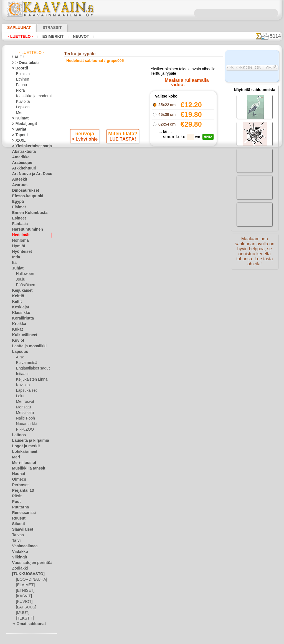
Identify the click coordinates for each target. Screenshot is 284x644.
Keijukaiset (21, 291)
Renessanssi (22, 513)
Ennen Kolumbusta (27, 213)
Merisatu (23, 407)
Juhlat (17, 268)
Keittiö (17, 296)
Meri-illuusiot (22, 463)
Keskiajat (19, 307)
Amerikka (19, 157)
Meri (20, 113)
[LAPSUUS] (25, 607)
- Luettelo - (20, 36)
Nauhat (18, 474)
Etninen (22, 79)
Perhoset (19, 485)
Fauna (21, 85)
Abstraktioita (22, 152)
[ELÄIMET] (25, 585)
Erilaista (22, 74)
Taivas (17, 535)
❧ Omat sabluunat (27, 624)
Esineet (18, 218)
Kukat (17, 330)
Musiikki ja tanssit (26, 468)
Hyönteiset (21, 252)
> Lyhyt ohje (85, 157)
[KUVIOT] (24, 602)
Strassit (45, 28)
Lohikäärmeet (23, 452)
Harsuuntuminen (25, 229)
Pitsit (16, 496)
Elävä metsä (25, 363)
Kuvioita (22, 102)
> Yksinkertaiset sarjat (29, 146)
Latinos (18, 435)
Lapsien (22, 107)
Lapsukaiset (25, 391)
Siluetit (18, 524)
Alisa (20, 357)
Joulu (20, 279)
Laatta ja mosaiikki (27, 346)
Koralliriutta (22, 318)
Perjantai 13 (21, 491)
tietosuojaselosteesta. (188, 640)
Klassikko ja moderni (32, 96)
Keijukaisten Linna (30, 380)
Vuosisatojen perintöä (29, 563)
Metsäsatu (25, 413)
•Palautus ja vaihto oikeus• (143, 306)
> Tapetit (19, 135)
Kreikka (18, 324)
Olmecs (18, 480)
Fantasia (19, 224)
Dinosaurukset (23, 191)
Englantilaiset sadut (31, 368)
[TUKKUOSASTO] (26, 574)
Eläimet (18, 207)
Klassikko (19, 313)
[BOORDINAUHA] (30, 580)
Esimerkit (52, 36)
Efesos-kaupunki (25, 196)
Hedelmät (20, 235)
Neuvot (79, 36)
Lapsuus (19, 352)
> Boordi (18, 68)
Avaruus (18, 185)
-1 (126, 196)
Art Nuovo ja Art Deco (29, 174)
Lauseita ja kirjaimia (28, 441)
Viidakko (19, 552)
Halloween (24, 274)
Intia (16, 257)
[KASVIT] (23, 596)
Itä (14, 263)
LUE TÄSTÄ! (122, 157)
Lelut (20, 396)
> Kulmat (19, 118)
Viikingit (18, 557)
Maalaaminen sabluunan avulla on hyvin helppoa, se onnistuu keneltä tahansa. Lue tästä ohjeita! (255, 254)
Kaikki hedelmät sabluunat (142, 209)
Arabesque (20, 163)
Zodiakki (19, 568)
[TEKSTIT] (24, 618)
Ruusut (18, 518)
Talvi (16, 541)
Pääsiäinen (24, 285)
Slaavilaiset (21, 530)
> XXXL (18, 141)
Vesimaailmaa (23, 546)
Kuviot (17, 341)
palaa (142, 196)
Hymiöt (18, 246)
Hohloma (19, 241)
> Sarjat (18, 129)
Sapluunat (17, 28)
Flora (20, 91)
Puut (16, 502)
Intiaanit (23, 374)
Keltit (16, 302)
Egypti (17, 202)
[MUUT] (22, 613)
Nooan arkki (25, 424)
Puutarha (19, 507)
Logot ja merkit (24, 446)
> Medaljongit (22, 124)
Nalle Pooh (24, 418)
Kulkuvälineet (22, 335)
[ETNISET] (24, 591)
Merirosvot (25, 402)
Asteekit (18, 179)
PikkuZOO (24, 430)
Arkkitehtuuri (22, 168)
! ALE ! (17, 57)
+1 (158, 196)
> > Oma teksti (23, 63)
